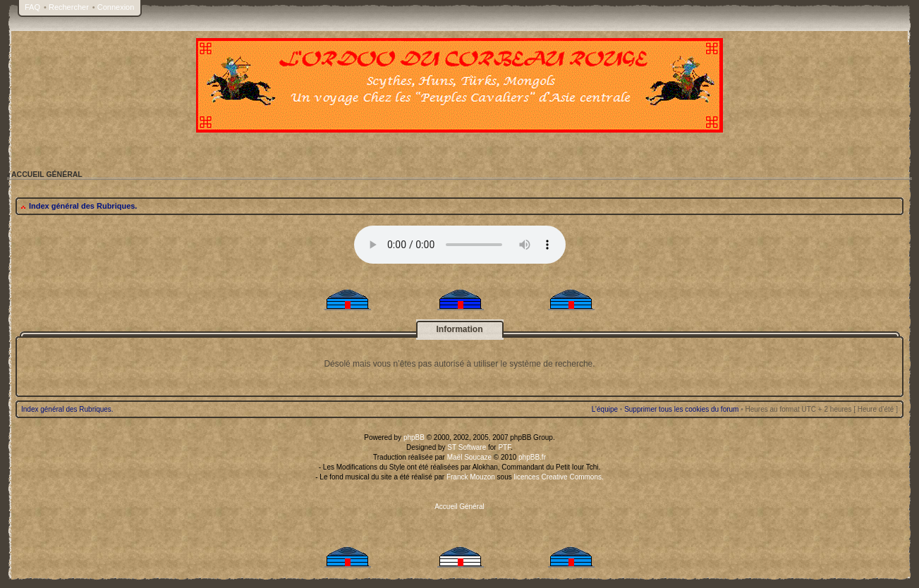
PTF (504, 447)
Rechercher (69, 7)
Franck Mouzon (471, 477)
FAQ (32, 7)
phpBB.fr (532, 457)
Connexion (116, 7)
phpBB (414, 437)
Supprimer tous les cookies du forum (681, 409)
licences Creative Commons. (559, 477)
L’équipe (605, 409)
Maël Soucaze (469, 457)
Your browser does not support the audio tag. (460, 245)
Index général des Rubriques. (83, 206)
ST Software (467, 447)
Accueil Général (460, 507)
